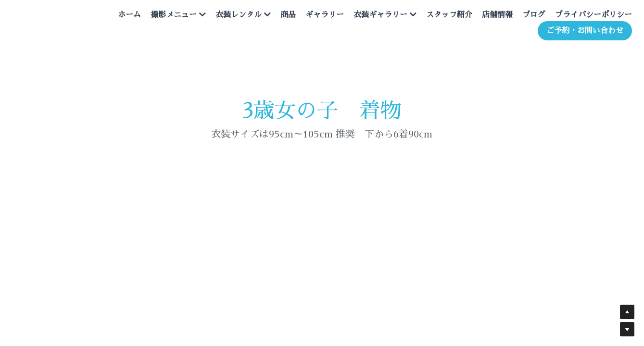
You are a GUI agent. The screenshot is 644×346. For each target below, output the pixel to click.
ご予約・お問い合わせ (575, 35)
